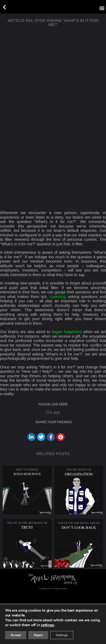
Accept (16, 635)
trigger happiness (67, 332)
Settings (62, 635)
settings (47, 625)
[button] (102, 8)
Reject (38, 635)
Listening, (58, 296)
